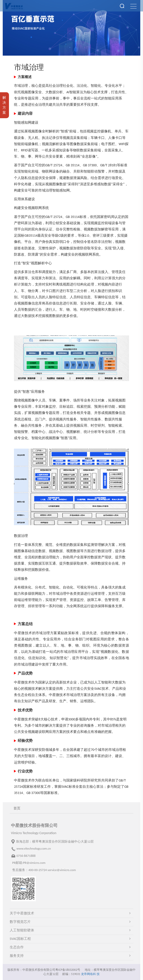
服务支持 (17, 956)
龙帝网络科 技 (90, 974)
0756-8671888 (26, 856)
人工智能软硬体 (22, 930)
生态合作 (17, 947)
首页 (17, 808)
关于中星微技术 (22, 913)
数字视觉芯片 (20, 922)
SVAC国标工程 (20, 939)
